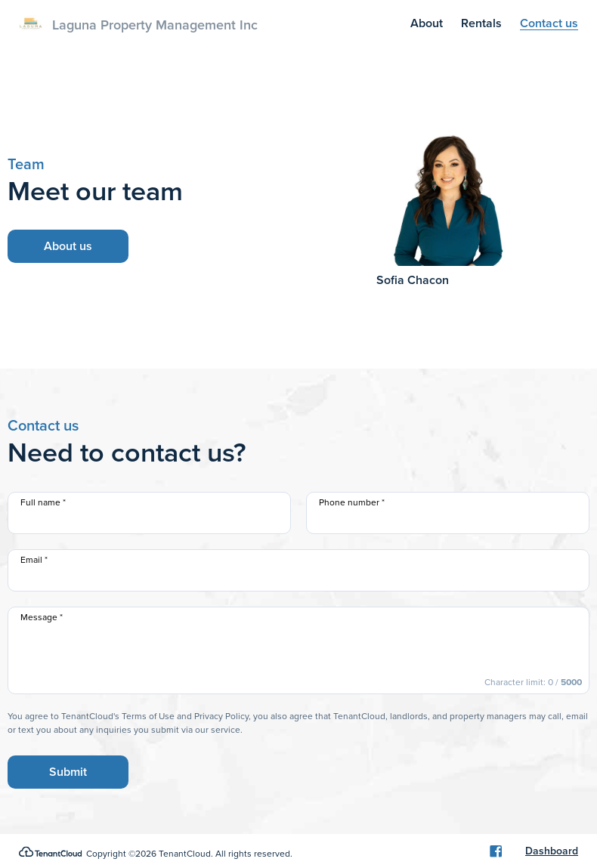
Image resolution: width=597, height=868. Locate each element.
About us (68, 246)
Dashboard (552, 851)
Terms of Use (148, 716)
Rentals (481, 23)
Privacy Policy (221, 716)
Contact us (549, 23)
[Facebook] (496, 851)
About (427, 23)
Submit (68, 772)
